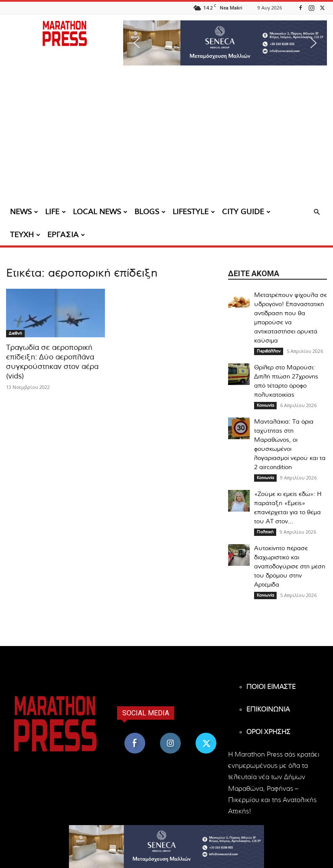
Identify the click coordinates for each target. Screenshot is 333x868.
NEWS (24, 212)
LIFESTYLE (194, 212)
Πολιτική (265, 532)
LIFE (55, 212)
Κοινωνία (265, 405)
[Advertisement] (166, 137)
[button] (225, 43)
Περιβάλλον (269, 351)
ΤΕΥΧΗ (25, 235)
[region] (225, 43)
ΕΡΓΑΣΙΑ (66, 235)
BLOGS (150, 212)
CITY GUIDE (246, 212)
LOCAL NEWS (100, 212)
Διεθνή (15, 333)
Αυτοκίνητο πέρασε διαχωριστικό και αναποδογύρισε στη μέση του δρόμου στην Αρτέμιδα (290, 567)
